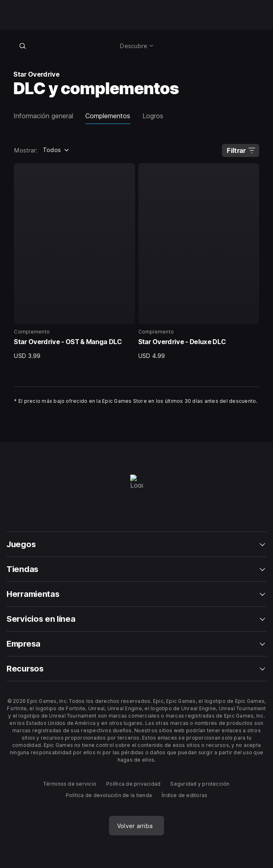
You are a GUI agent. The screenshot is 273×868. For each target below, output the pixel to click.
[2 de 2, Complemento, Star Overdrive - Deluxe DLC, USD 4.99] (199, 261)
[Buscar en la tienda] (22, 46)
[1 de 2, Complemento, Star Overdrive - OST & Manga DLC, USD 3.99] (74, 261)
